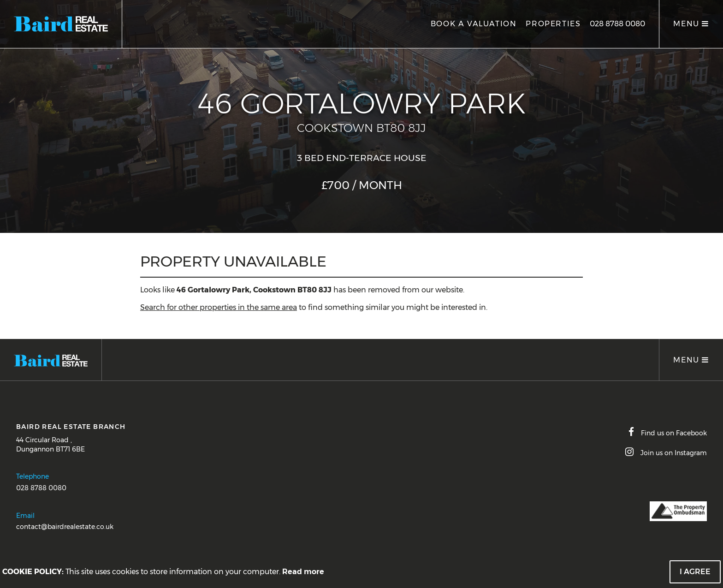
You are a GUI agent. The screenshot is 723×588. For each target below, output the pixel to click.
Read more (303, 572)
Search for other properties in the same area (219, 307)
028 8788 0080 (617, 24)
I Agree (695, 572)
